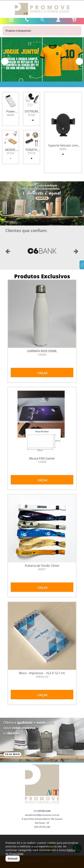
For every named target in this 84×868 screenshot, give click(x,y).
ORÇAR (42, 373)
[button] (5, 61)
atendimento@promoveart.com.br (42, 815)
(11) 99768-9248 (42, 811)
